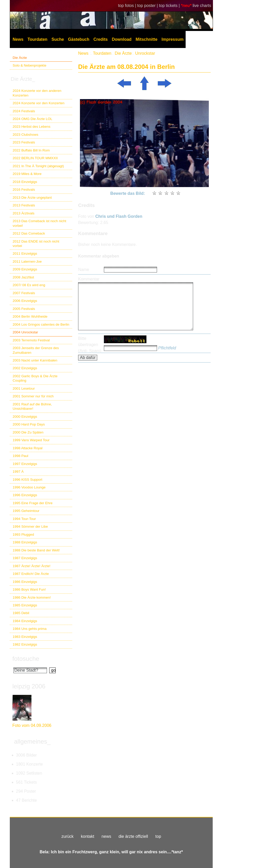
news (106, 836)
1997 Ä (18, 472)
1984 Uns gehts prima (30, 629)
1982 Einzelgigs (25, 644)
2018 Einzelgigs (25, 182)
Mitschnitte (146, 39)
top (158, 836)
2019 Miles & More (27, 174)
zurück (67, 836)
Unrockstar (145, 53)
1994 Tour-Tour (24, 519)
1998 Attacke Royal (28, 448)
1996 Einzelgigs (25, 495)
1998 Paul (20, 456)
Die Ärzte (20, 58)
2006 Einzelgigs (25, 301)
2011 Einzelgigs (25, 254)
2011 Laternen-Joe (27, 262)
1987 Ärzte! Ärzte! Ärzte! (31, 566)
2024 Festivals (24, 111)
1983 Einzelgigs (25, 637)
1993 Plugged (23, 535)
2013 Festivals (24, 205)
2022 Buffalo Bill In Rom (31, 150)
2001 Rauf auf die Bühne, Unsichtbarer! (32, 406)
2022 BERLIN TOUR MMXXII (35, 158)
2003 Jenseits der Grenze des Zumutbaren (36, 350)
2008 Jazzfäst (23, 277)
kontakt (88, 836)
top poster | (148, 6)
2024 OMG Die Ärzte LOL (32, 119)
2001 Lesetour (24, 388)
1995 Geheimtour (26, 511)
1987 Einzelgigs (25, 558)
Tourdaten (38, 39)
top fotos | (128, 6)
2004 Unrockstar (25, 332)
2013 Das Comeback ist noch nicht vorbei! (39, 223)
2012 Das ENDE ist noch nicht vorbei (36, 244)
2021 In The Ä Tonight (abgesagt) (38, 166)
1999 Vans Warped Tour (31, 440)
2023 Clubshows (25, 135)
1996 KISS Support (27, 480)
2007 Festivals (24, 293)
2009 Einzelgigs (25, 269)
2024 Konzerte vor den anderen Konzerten (37, 93)
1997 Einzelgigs (25, 464)
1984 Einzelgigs (25, 621)
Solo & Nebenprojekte (30, 65)
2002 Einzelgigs (25, 368)
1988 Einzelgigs (25, 542)
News (18, 39)
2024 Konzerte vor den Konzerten (39, 103)
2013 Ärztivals (23, 213)
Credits (101, 39)
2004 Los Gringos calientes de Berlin (41, 324)
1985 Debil (21, 613)
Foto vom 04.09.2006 (32, 725)
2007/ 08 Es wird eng (29, 285)
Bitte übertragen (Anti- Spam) (90, 345)
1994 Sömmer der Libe (30, 527)
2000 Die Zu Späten (28, 432)
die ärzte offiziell (133, 836)
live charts (202, 6)
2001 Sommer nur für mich (33, 396)
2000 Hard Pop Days (29, 424)
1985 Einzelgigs (25, 605)
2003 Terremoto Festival (31, 340)
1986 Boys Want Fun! (29, 589)
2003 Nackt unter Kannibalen (35, 360)
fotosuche (26, 659)
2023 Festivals (24, 142)
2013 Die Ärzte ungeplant (32, 198)
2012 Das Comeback (29, 233)
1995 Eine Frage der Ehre (33, 503)
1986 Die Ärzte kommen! (32, 597)
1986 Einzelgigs (25, 582)
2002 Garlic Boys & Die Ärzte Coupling (35, 378)
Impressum (173, 39)
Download (122, 39)
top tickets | (170, 6)
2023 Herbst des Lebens (31, 127)
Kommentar (89, 279)
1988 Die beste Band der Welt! (36, 550)
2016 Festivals (24, 190)
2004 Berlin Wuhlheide (30, 316)
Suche (58, 39)
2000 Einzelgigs (25, 417)
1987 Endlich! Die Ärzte (31, 574)
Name (84, 270)
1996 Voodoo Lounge (29, 487)
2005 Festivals (24, 309)
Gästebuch (79, 39)
